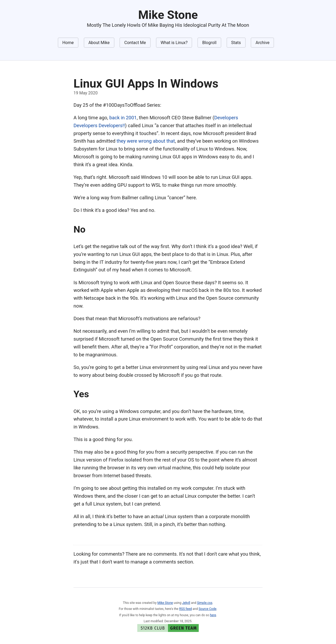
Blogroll (209, 43)
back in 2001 (123, 118)
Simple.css (204, 603)
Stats (236, 43)
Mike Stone (165, 603)
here (213, 615)
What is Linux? (174, 43)
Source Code (207, 609)
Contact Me (135, 43)
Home (68, 43)
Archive (262, 43)
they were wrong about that (146, 141)
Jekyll (186, 603)
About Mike (99, 43)
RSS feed (185, 609)
